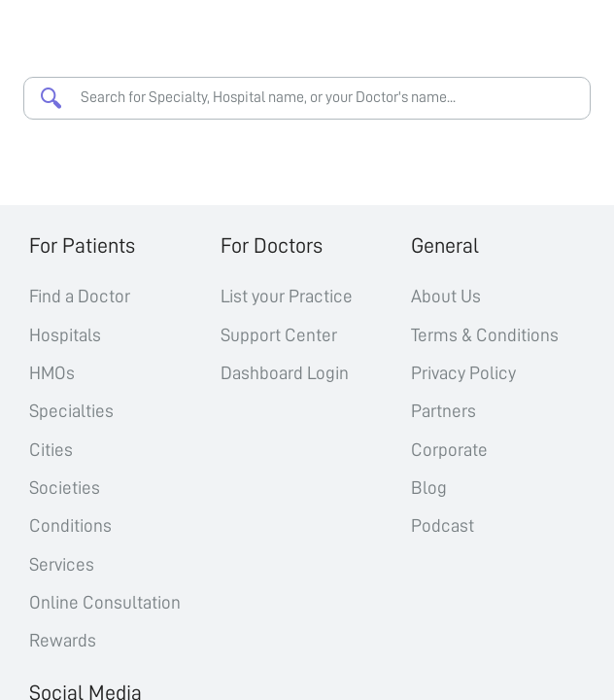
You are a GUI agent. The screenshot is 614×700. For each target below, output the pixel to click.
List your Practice (287, 296)
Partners (443, 411)
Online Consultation (105, 602)
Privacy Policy (463, 373)
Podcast (443, 525)
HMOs (52, 373)
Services (62, 564)
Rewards (63, 640)
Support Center (279, 335)
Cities (51, 450)
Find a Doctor (80, 296)
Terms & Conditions (485, 335)
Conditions (70, 525)
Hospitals (65, 335)
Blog (429, 488)
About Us (446, 296)
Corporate (449, 450)
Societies (65, 488)
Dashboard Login (285, 373)
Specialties (71, 411)
